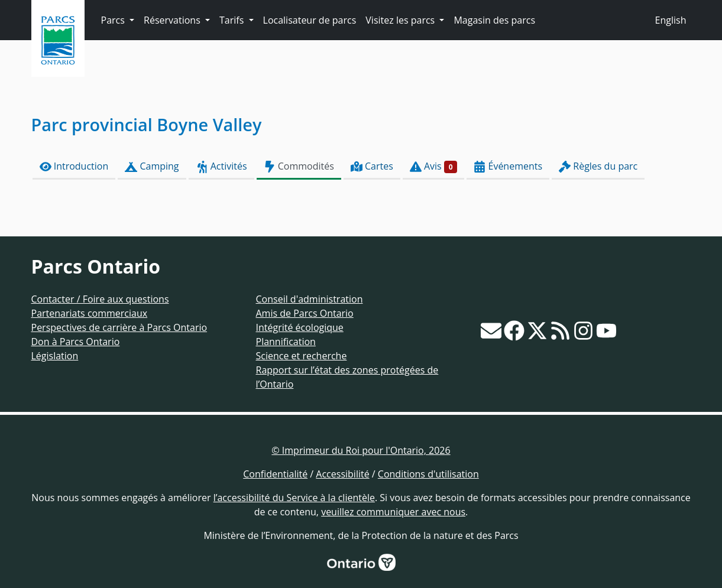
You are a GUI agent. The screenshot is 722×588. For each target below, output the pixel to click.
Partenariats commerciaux (90, 313)
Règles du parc (598, 166)
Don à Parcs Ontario (76, 342)
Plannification (286, 342)
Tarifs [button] (233, 20)
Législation (55, 356)
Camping (152, 166)
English (671, 20)
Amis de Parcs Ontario (305, 313)
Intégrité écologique (300, 327)
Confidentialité (275, 474)
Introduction (74, 166)
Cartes (372, 166)
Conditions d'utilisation (428, 474)
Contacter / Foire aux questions (100, 299)
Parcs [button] (114, 20)
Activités (221, 166)
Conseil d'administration (310, 299)
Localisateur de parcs (310, 20)
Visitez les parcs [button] (401, 20)
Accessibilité (342, 474)
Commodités (299, 166)
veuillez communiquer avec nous (393, 512)
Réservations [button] (173, 20)
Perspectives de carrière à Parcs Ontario (119, 327)
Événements (508, 166)
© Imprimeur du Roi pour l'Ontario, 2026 (361, 450)
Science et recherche (302, 356)
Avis (434, 166)
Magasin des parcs (494, 20)
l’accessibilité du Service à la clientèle (294, 498)
